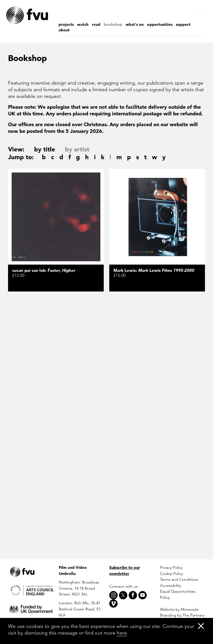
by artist (77, 149)
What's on (135, 24)
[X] (123, 595)
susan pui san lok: (44, 270)
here (122, 633)
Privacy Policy (171, 567)
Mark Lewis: (154, 270)
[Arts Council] (31, 590)
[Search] (203, 10)
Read (96, 24)
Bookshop (113, 24)
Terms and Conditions (179, 579)
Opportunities (160, 24)
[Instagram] (113, 595)
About (64, 30)
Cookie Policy (172, 574)
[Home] (39, 15)
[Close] (201, 626)
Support (183, 24)
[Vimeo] (113, 604)
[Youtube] (143, 595)
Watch (83, 24)
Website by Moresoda (179, 609)
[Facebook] (133, 595)
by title (45, 149)
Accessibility (171, 585)
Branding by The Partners (182, 615)
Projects (66, 24)
